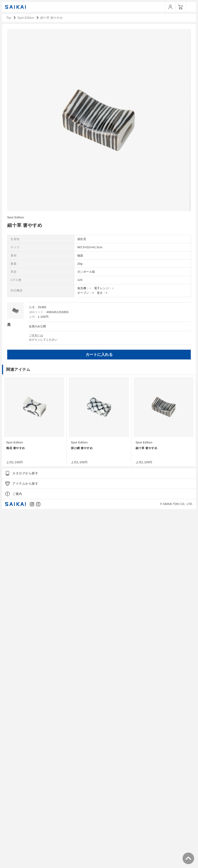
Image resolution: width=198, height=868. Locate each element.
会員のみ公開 (37, 685)
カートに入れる (98, 714)
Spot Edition (16, 577)
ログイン (35, 699)
